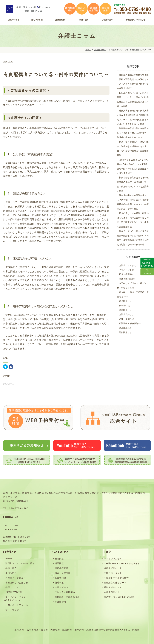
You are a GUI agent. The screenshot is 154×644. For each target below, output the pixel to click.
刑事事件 (123, 306)
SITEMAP (8, 501)
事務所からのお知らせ (17, 583)
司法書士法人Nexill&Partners (119, 597)
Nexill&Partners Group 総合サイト (122, 563)
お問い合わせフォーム (17, 605)
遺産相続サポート (113, 568)
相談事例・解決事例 (129, 323)
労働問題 (123, 310)
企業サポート (62, 587)
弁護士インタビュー (16, 578)
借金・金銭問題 (63, 573)
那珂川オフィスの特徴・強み (20, 563)
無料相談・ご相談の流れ (67, 597)
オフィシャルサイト (114, 559)
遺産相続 (123, 328)
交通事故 (59, 583)
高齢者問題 (60, 578)
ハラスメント (125, 270)
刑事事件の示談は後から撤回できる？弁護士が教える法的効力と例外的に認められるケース (133, 133)
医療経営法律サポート (115, 583)
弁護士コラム (100, 50)
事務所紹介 (11, 573)
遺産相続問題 (62, 568)
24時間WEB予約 (14, 592)
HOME (9, 559)
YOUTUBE (12, 525)
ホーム (88, 50)
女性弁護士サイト (113, 573)
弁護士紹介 (11, 568)
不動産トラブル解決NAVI (117, 578)
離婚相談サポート (113, 587)
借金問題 (123, 301)
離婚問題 (123, 332)
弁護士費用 (60, 602)
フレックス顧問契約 (65, 592)
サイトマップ (12, 610)
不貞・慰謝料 (125, 274)
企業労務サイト (112, 592)
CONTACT (22, 501)
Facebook (12, 529)
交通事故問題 (125, 279)
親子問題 (59, 563)
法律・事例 (124, 319)
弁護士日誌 (124, 314)
